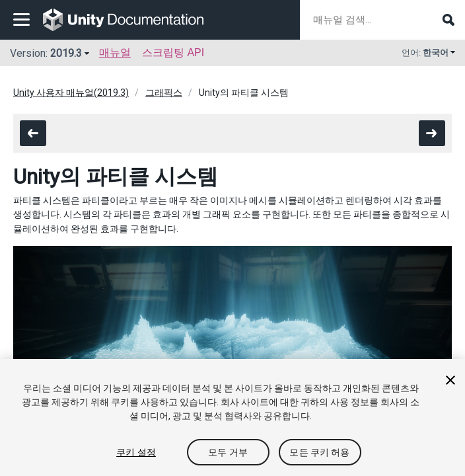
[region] (232, 417)
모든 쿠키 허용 (319, 452)
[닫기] (450, 380)
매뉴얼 (115, 53)
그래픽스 (164, 93)
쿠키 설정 (136, 452)
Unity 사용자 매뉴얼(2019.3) (71, 93)
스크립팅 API (173, 53)
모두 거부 (228, 452)
